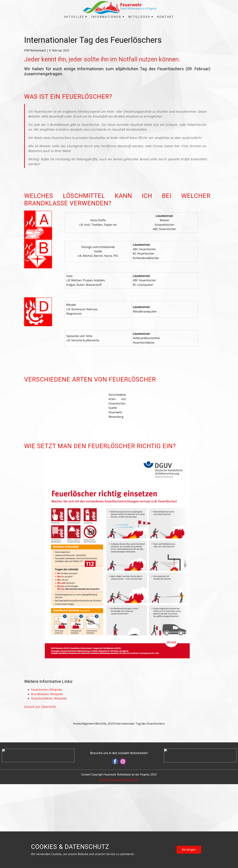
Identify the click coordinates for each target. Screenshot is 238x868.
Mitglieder (139, 17)
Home (77, 807)
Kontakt (166, 17)
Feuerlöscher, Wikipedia (46, 773)
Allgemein (88, 807)
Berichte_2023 (105, 807)
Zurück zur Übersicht (40, 791)
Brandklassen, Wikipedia (47, 778)
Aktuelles (74, 17)
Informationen (106, 17)
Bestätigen (189, 850)
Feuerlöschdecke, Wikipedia (49, 782)
